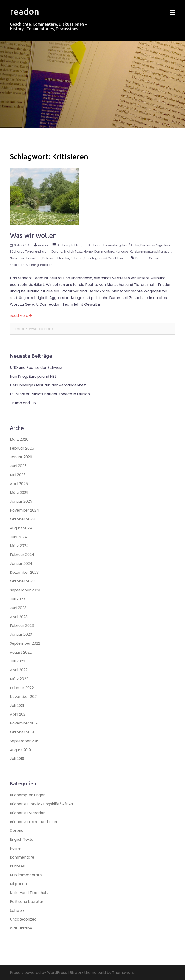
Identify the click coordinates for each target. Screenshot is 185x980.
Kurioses (122, 252)
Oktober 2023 (22, 581)
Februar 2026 (22, 448)
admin (43, 245)
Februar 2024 (22, 555)
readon (24, 11)
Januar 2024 (21, 564)
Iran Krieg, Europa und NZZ (33, 376)
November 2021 (24, 697)
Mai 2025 (18, 475)
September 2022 (25, 643)
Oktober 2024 (22, 519)
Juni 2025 (18, 466)
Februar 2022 (22, 688)
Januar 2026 (21, 457)
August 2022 (21, 652)
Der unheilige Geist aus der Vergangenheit (48, 385)
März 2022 (19, 679)
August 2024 (21, 528)
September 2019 (25, 741)
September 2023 (25, 590)
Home (88, 252)
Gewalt (154, 258)
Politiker (46, 265)
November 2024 (24, 510)
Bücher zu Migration (155, 245)
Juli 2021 (17, 706)
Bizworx (77, 973)
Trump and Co (23, 403)
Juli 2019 (17, 759)
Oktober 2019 (22, 732)
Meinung (32, 265)
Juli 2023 (17, 599)
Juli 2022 (17, 661)
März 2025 (19, 493)
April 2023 (19, 617)
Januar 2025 (21, 501)
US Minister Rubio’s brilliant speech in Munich (50, 394)
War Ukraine (118, 258)
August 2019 (20, 750)
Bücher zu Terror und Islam (30, 252)
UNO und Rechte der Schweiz (36, 367)
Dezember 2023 (24, 572)
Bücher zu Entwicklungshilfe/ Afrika (114, 245)
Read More (21, 316)
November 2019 (24, 723)
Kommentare (104, 252)
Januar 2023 (21, 634)
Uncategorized (96, 258)
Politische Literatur (56, 258)
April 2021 (18, 714)
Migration (164, 252)
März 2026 (19, 439)
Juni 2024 (18, 537)
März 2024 (19, 546)
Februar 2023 (22, 626)
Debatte (142, 258)
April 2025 (19, 484)
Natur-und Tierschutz (25, 258)
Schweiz (77, 258)
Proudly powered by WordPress (38, 973)
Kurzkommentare (143, 252)
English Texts (73, 252)
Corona (57, 252)
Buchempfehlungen (72, 245)
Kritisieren (17, 265)
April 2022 (19, 670)
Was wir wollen (33, 235)
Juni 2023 (18, 608)
